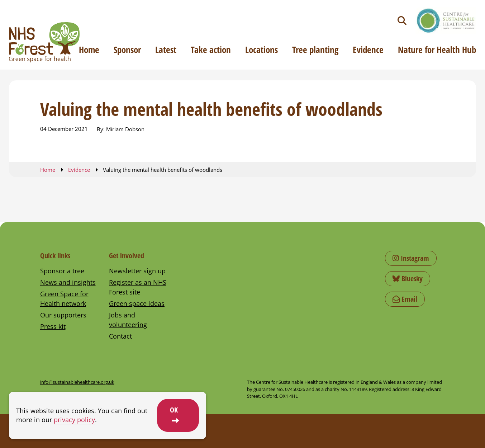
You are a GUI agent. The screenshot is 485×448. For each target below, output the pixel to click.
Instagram (411, 258)
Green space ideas (137, 303)
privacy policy (74, 420)
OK (174, 410)
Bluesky (408, 279)
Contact (120, 336)
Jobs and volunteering (128, 320)
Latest (166, 49)
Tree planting (315, 49)
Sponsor (127, 49)
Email (405, 299)
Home (89, 49)
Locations (261, 49)
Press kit (53, 326)
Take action (211, 49)
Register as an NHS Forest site (138, 287)
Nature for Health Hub (437, 49)
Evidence (368, 49)
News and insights (68, 282)
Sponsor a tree (62, 271)
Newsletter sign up (137, 271)
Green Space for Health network (64, 299)
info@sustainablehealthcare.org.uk (77, 382)
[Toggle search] (402, 21)
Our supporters (63, 315)
